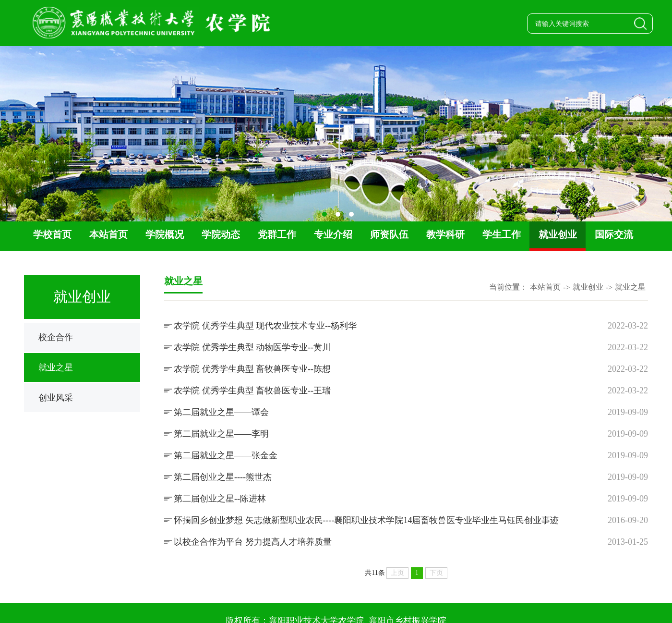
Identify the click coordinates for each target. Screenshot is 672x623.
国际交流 (614, 234)
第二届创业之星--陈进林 (220, 499)
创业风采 (56, 398)
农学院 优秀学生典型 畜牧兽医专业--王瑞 (252, 391)
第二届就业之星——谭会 (221, 412)
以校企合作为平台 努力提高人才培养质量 (253, 542)
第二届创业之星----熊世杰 (223, 477)
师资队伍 (389, 234)
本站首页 (108, 234)
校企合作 (56, 337)
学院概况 (165, 234)
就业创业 (558, 234)
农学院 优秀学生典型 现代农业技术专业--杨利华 (265, 326)
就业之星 (56, 367)
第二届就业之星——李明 (221, 434)
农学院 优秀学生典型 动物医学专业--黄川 (252, 347)
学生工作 (502, 234)
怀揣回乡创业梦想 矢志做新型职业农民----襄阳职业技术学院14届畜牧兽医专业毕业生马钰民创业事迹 (366, 520)
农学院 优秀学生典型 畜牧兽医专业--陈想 (252, 369)
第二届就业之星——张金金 (226, 455)
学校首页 (52, 234)
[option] (336, 134)
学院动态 (221, 234)
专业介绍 (333, 234)
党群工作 (277, 234)
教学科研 (445, 234)
